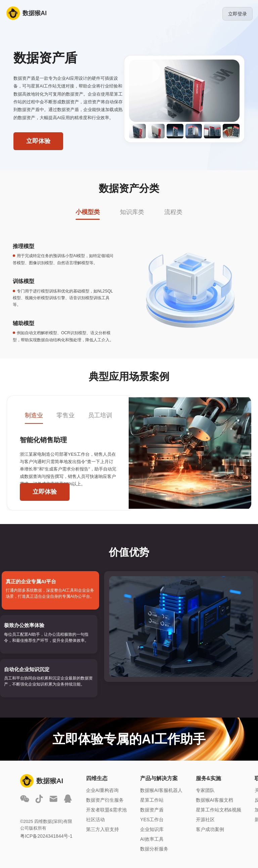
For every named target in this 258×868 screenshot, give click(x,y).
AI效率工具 (152, 839)
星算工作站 (152, 800)
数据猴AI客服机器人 (161, 790)
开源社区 (205, 820)
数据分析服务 (154, 849)
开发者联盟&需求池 (106, 810)
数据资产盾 (152, 810)
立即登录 (238, 14)
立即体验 (38, 141)
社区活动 (95, 820)
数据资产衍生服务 (105, 800)
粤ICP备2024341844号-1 (46, 836)
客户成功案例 (210, 829)
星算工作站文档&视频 (219, 810)
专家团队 (205, 790)
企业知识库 (152, 829)
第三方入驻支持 (102, 829)
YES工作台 (152, 820)
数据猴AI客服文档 (214, 800)
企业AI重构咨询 (102, 790)
